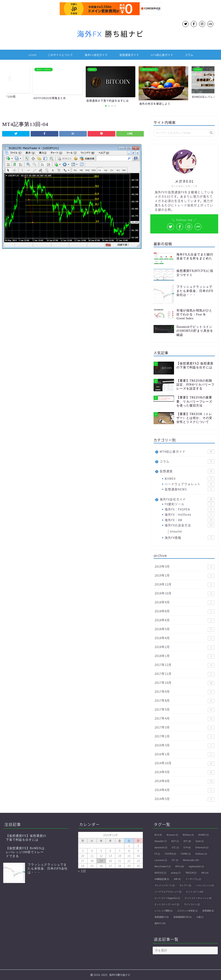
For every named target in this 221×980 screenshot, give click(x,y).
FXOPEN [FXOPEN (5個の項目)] (170, 854)
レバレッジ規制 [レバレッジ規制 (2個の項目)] (164, 911)
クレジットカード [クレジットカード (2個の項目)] (165, 885)
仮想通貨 (187, 471)
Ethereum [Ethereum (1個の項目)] (202, 847)
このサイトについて (60, 55)
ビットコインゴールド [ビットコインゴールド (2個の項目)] (167, 904)
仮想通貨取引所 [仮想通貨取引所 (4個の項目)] (182, 917)
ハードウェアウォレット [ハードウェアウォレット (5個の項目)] (168, 892)
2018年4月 (184, 638)
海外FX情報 (189, 538)
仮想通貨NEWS (189, 489)
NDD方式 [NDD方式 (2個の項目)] (160, 873)
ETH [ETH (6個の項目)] (187, 847)
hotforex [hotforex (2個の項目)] (201, 854)
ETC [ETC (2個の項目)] (175, 847)
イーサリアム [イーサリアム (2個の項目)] (193, 879)
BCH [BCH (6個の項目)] (158, 835)
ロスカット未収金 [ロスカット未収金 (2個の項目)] (188, 911)
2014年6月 (184, 790)
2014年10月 (184, 763)
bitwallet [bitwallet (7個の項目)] (161, 841)
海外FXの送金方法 (189, 525)
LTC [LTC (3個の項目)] (175, 860)
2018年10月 (184, 593)
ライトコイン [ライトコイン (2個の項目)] (192, 904)
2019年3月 (184, 567)
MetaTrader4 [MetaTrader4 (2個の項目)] (163, 866)
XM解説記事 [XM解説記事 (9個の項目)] (162, 879)
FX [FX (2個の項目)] (157, 854)
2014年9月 (184, 772)
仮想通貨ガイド (129, 55)
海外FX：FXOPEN (189, 509)
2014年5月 (184, 799)
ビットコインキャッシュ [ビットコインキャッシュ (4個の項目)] (198, 898)
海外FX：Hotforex (189, 514)
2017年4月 (184, 719)
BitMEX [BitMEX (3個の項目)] (204, 835)
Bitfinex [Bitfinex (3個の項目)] (188, 835)
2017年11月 (184, 674)
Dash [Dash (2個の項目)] (200, 841)
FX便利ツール (189, 504)
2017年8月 (184, 701)
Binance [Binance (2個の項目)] (172, 835)
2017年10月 (184, 683)
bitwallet (176, 531)
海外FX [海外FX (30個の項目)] (160, 923)
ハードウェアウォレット (189, 484)
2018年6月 (184, 620)
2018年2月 (184, 647)
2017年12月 (184, 665)
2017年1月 (184, 736)
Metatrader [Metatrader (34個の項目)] (191, 860)
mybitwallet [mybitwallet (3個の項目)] (196, 866)
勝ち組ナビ (110, 34)
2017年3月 (184, 727)
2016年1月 (184, 754)
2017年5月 (184, 710)
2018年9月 (184, 602)
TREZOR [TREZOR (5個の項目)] (191, 873)
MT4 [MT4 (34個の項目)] (180, 866)
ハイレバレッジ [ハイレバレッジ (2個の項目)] (205, 885)
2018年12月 (184, 584)
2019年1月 (184, 576)
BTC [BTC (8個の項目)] (187, 841)
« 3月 (82, 871)
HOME (33, 55)
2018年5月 (184, 629)
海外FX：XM (189, 520)
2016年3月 (184, 745)
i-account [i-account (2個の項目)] (161, 860)
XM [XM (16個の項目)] (205, 873)
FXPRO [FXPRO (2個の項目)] (186, 854)
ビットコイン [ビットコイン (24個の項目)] (195, 892)
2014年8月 (184, 781)
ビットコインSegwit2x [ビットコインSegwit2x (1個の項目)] (167, 898)
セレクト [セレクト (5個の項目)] (185, 885)
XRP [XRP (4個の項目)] (177, 879)
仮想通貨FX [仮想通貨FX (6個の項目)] (162, 917)
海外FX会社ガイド (96, 55)
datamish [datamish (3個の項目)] (161, 847)
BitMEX (189, 478)
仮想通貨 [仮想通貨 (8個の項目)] (208, 911)
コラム (189, 55)
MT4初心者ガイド (162, 55)
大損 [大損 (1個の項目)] (200, 917)
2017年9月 (184, 692)
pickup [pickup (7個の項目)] (176, 873)
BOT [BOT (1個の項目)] (175, 841)
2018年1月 (184, 656)
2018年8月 (184, 611)
